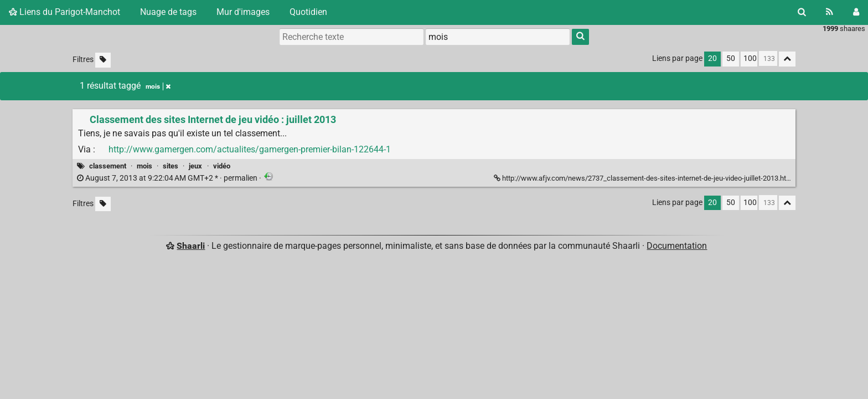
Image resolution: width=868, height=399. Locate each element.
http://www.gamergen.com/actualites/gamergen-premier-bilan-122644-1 (250, 149)
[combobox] (498, 37)
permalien (168, 178)
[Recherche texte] (352, 37)
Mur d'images (243, 12)
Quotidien (308, 12)
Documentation (677, 246)
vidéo (222, 166)
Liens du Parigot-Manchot (64, 12)
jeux (195, 166)
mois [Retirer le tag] (158, 86)
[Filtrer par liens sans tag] (103, 60)
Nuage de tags (168, 12)
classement (108, 166)
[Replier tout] (787, 59)
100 (750, 58)
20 (712, 58)
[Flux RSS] (830, 12)
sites (170, 166)
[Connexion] (856, 12)
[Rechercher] (802, 12)
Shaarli (191, 246)
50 (731, 58)
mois (144, 166)
